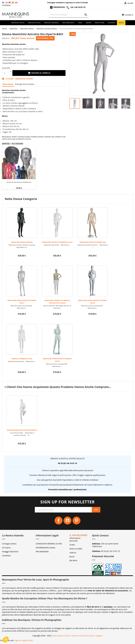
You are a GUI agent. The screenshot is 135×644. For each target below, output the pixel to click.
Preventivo (57, 7)
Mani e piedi (100, 23)
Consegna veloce (9, 544)
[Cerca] (68, 15)
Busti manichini (68, 23)
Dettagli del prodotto (25, 84)
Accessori (112, 23)
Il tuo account (78, 535)
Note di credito (76, 549)
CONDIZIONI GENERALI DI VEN (49, 544)
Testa (80, 23)
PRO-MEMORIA (42, 552)
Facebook (59, 521)
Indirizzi (73, 553)
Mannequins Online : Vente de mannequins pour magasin (78, 636)
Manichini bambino (51, 23)
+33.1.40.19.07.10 (76, 7)
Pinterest (76, 521)
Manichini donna (18, 23)
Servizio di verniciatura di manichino (19, 182)
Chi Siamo (6, 548)
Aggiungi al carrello (39, 73)
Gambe (88, 23)
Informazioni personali (75, 539)
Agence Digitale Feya (24, 640)
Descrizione (8, 84)
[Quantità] (6, 73)
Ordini (72, 545)
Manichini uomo (34, 23)
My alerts (73, 560)
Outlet (121, 23)
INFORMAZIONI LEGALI (46, 548)
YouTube (67, 521)
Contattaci (6, 5)
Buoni (72, 557)
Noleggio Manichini (10, 552)
